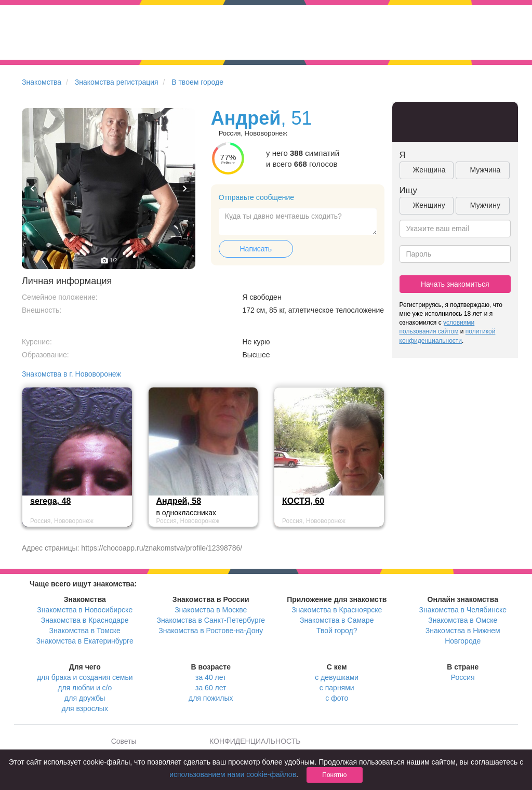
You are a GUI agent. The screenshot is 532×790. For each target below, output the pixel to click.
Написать (256, 249)
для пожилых (211, 698)
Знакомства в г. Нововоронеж (71, 374)
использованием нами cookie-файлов (233, 774)
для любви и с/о (85, 688)
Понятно (334, 775)
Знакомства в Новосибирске (85, 610)
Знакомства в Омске (463, 620)
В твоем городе (197, 82)
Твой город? (337, 631)
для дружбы (85, 698)
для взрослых (85, 708)
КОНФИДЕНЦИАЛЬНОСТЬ (255, 741)
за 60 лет (211, 688)
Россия (463, 677)
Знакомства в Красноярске (337, 610)
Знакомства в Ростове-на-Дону (211, 631)
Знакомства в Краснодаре (85, 620)
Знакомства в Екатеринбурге (85, 641)
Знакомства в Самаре (337, 620)
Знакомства (42, 82)
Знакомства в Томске (85, 631)
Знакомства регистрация (117, 82)
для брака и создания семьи (85, 677)
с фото (337, 698)
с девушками (337, 677)
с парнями (337, 688)
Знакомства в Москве (211, 610)
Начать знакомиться (455, 284)
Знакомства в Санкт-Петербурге (211, 620)
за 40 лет (211, 677)
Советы (124, 741)
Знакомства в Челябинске (463, 610)
